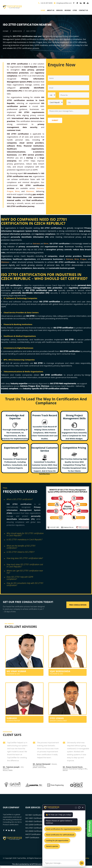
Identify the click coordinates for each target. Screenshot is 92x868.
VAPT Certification (32, 838)
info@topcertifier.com (63, 3)
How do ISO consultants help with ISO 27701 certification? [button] (23, 583)
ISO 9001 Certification (34, 815)
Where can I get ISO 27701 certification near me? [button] (23, 571)
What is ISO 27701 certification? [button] (18, 499)
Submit (55, 120)
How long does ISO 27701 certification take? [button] (23, 558)
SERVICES (17, 31)
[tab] (24, 500)
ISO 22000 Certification (34, 825)
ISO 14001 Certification (34, 818)
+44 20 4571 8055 (46, 3)
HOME (6, 31)
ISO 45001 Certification (34, 821)
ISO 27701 (31, 31)
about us (51, 10)
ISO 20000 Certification (34, 831)
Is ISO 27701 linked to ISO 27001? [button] (19, 552)
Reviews (68, 10)
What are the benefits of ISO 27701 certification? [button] (19, 546)
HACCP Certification (33, 834)
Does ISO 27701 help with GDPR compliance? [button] (18, 577)
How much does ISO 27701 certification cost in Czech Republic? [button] (23, 565)
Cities (75, 10)
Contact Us (83, 10)
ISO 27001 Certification (34, 828)
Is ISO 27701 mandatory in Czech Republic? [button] (23, 540)
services (59, 10)
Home (43, 10)
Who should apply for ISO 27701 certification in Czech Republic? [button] (24, 534)
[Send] (82, 863)
